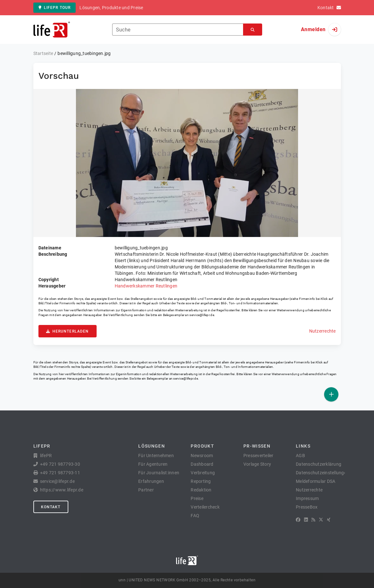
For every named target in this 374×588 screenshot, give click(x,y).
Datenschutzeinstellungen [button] (322, 473)
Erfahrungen (151, 481)
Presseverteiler (258, 456)
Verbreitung (203, 473)
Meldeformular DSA (316, 481)
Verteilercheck (205, 507)
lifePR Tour (55, 8)
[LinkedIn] (306, 520)
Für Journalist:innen (159, 473)
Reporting (201, 481)
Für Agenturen (153, 464)
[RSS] (313, 520)
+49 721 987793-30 (60, 464)
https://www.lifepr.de (62, 490)
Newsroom (202, 456)
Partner (146, 490)
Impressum (307, 498)
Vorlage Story (257, 464)
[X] (321, 520)
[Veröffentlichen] (331, 394)
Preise (197, 498)
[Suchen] (253, 30)
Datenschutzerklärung (319, 464)
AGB (300, 456)
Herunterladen (68, 331)
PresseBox (307, 507)
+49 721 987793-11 (60, 473)
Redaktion (201, 490)
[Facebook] (298, 520)
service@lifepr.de (202, 315)
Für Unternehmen (156, 456)
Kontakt (51, 507)
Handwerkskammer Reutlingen (146, 286)
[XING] (329, 520)
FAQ (195, 516)
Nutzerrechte (323, 331)
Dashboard (202, 464)
